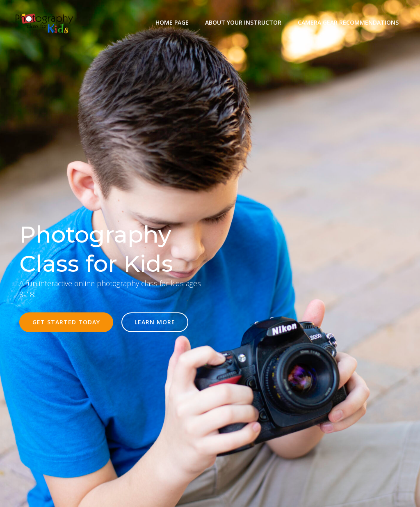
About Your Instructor (243, 22)
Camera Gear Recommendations (348, 22)
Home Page (172, 22)
